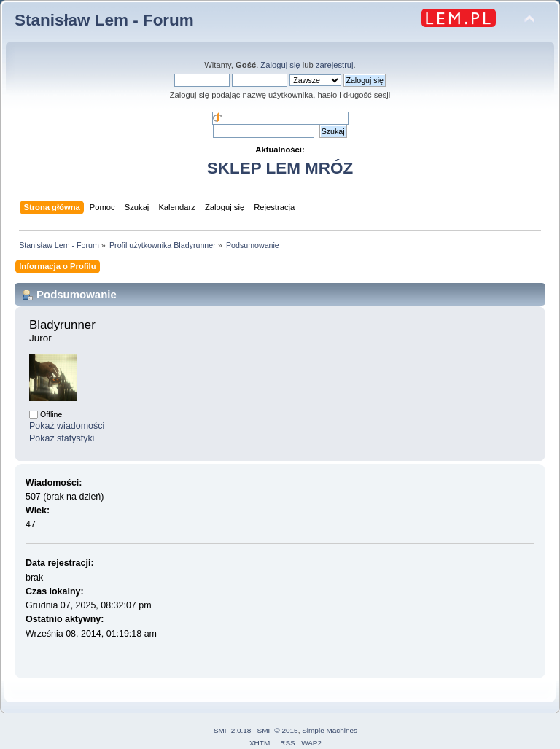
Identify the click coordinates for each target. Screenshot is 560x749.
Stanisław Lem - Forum (104, 20)
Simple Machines (330, 730)
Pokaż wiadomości (67, 426)
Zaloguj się (280, 65)
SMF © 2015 (278, 730)
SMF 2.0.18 (233, 730)
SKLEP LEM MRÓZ (280, 168)
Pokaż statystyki (62, 438)
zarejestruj (335, 65)
